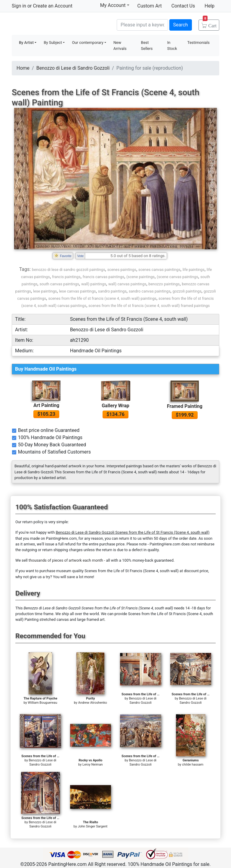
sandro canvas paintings (150, 291)
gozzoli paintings (187, 291)
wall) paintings (94, 284)
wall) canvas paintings (127, 284)
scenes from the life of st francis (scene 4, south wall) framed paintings (149, 306)
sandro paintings (112, 291)
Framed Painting (185, 406)
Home (23, 68)
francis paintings (66, 277)
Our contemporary (88, 42)
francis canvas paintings (103, 277)
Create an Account (52, 6)
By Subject (53, 42)
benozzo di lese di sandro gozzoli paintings (68, 270)
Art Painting (46, 405)
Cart (210, 24)
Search (181, 25)
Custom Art (150, 6)
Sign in (19, 6)
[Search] (142, 25)
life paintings (194, 270)
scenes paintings (122, 270)
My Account (115, 5)
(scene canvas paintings (177, 277)
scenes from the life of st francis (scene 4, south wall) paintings (102, 298)
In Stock (172, 46)
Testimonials (199, 42)
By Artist (26, 42)
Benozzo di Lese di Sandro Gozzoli (73, 68)
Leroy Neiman (93, 765)
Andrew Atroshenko (93, 703)
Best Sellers (147, 46)
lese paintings (45, 291)
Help (209, 6)
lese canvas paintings (77, 291)
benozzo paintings (164, 284)
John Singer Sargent (92, 826)
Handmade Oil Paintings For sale (57, 24)
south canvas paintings (59, 284)
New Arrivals (120, 46)
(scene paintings (140, 277)
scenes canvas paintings (159, 270)
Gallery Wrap (115, 406)
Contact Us (183, 6)
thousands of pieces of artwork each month (66, 560)
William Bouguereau (42, 703)
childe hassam (193, 765)
